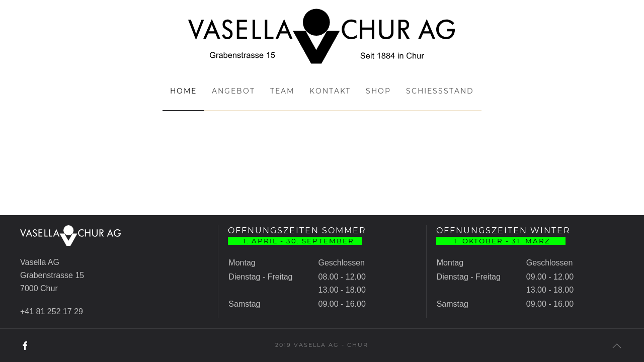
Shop (378, 91)
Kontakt (330, 91)
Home (183, 91)
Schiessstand (440, 91)
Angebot (233, 91)
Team (282, 91)
